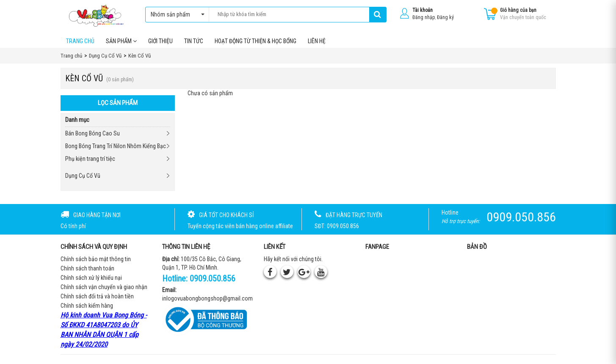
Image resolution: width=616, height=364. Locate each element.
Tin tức (194, 42)
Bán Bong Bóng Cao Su (93, 134)
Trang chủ (80, 42)
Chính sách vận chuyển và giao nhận (104, 288)
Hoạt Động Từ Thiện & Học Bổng (256, 42)
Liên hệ (317, 42)
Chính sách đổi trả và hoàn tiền (97, 297)
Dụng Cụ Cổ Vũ (83, 176)
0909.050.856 (213, 279)
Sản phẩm (121, 42)
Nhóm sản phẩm (175, 14)
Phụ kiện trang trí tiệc (90, 160)
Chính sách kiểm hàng (87, 306)
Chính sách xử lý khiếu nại (91, 279)
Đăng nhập (424, 17)
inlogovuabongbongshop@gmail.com (207, 299)
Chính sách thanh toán (87, 269)
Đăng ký (445, 17)
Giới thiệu (160, 42)
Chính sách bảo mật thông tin (96, 260)
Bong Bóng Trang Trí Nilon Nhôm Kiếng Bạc (116, 147)
